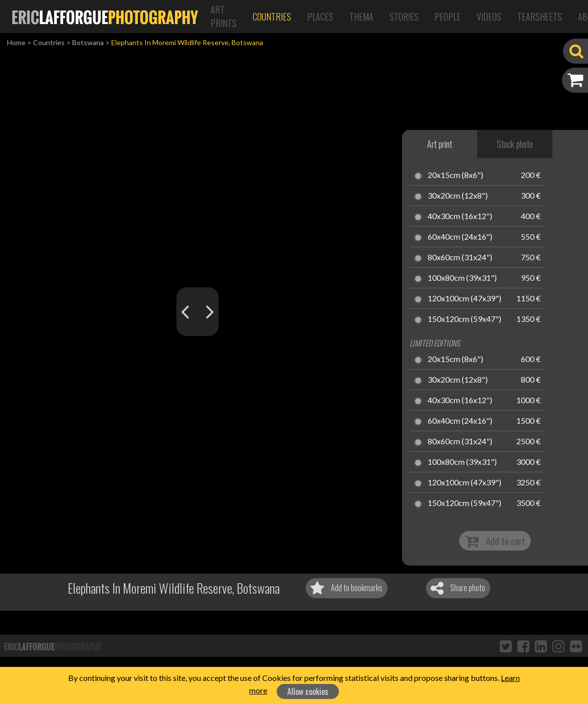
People (448, 17)
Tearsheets (540, 17)
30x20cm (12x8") (458, 196)
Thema (361, 17)
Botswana (88, 42)
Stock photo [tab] (515, 144)
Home (16, 42)
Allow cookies (308, 691)
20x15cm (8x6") (455, 175)
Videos (489, 17)
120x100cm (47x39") (464, 299)
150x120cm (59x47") (464, 319)
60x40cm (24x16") (460, 237)
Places (320, 17)
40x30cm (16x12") (460, 217)
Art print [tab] (440, 144)
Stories (404, 17)
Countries (272, 17)
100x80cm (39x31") (462, 278)
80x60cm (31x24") (460, 258)
